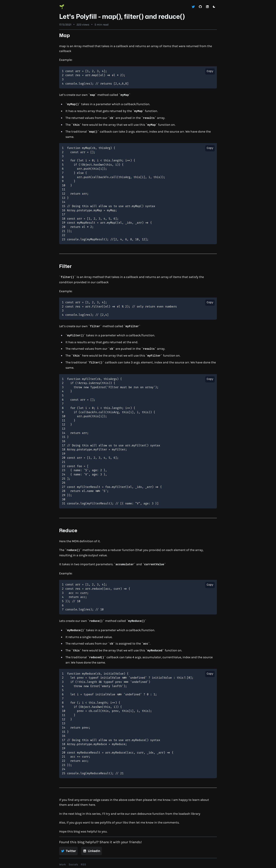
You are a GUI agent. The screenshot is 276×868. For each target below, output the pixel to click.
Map (65, 36)
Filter (65, 266)
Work (62, 864)
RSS (83, 864)
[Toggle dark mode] (214, 7)
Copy (210, 71)
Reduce (68, 531)
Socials (73, 864)
